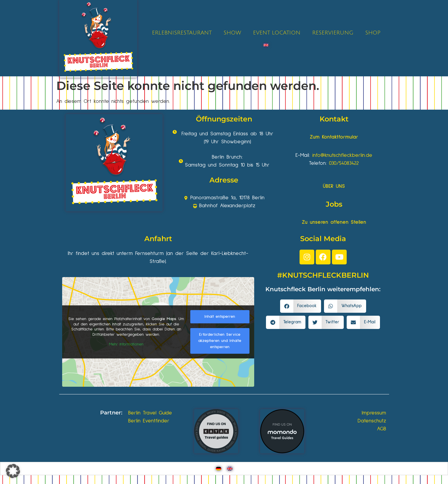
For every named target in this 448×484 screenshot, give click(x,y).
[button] (301, 306)
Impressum (374, 413)
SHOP (373, 33)
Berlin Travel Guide (150, 413)
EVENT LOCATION (277, 33)
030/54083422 (344, 163)
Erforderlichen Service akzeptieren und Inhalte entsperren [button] (220, 341)
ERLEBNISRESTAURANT (182, 33)
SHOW (232, 33)
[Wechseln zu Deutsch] (219, 469)
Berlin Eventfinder (149, 421)
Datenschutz (372, 421)
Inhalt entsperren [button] (220, 317)
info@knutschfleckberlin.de (342, 155)
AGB (382, 429)
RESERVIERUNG (333, 33)
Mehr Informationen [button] (126, 344)
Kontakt (334, 119)
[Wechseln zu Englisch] (266, 45)
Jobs (334, 204)
